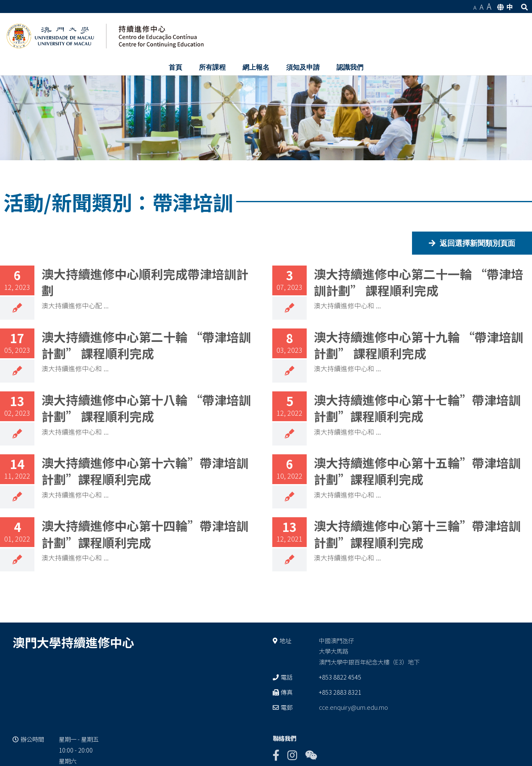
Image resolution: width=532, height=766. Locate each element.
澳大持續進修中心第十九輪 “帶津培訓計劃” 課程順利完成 (419, 345)
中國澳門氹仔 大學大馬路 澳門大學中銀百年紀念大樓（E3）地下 (369, 651)
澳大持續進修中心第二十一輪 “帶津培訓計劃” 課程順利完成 (419, 282)
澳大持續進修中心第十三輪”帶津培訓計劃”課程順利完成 (417, 534)
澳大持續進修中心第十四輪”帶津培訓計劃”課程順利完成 (145, 534)
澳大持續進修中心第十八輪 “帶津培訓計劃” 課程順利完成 (146, 408)
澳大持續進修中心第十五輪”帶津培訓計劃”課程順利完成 (417, 471)
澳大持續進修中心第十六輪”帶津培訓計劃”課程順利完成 (145, 471)
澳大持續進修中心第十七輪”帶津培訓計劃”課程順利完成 (417, 408)
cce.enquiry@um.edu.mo (353, 707)
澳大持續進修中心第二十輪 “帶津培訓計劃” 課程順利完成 (146, 345)
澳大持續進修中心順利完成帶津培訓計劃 (145, 282)
